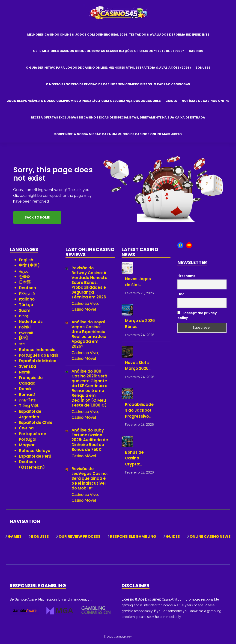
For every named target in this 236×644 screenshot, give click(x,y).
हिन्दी (23, 338)
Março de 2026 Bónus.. (140, 324)
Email (182, 294)
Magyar (27, 445)
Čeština (26, 428)
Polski (25, 327)
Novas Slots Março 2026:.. (138, 366)
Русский (26, 333)
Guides (171, 101)
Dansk (25, 389)
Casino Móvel (84, 309)
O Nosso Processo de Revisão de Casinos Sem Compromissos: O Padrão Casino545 (118, 84)
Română (27, 395)
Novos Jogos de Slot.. (138, 282)
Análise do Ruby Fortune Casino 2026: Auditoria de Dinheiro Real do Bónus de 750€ (90, 440)
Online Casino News (210, 536)
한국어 (25, 277)
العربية (24, 271)
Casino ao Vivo (85, 304)
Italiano (27, 299)
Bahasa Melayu (35, 451)
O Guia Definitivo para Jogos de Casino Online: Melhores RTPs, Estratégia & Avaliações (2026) (108, 68)
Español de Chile (36, 422)
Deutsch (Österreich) (32, 465)
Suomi (25, 310)
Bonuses (203, 68)
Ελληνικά (27, 294)
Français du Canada (31, 380)
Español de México (38, 361)
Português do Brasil (39, 355)
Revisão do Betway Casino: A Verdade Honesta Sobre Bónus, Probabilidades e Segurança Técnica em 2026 (90, 283)
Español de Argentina (30, 414)
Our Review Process (79, 536)
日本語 (25, 282)
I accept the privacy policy (197, 315)
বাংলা (22, 344)
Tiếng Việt (29, 406)
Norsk (25, 372)
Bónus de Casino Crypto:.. (134, 458)
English (26, 260)
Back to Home (37, 217)
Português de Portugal (33, 437)
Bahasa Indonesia (37, 350)
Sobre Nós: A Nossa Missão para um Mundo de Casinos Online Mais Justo (118, 134)
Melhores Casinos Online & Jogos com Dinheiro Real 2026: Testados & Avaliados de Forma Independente (118, 35)
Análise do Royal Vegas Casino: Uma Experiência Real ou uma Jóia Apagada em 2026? (89, 334)
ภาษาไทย (27, 400)
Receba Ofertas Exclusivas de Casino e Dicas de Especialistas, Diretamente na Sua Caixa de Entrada (118, 117)
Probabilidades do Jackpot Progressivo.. (139, 410)
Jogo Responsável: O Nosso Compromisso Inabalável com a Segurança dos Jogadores (84, 101)
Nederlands (31, 322)
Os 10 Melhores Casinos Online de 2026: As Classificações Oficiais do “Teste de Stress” (109, 51)
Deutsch (27, 288)
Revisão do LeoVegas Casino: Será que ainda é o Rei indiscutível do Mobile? (90, 478)
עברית (24, 316)
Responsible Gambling (133, 536)
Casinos (196, 51)
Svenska (27, 366)
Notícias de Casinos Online (206, 101)
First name (186, 276)
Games (15, 536)
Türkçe (26, 305)
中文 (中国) (29, 265)
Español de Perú (35, 456)
